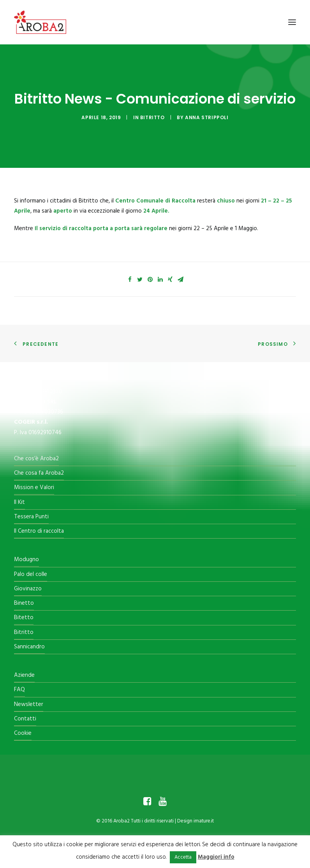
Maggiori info (216, 857)
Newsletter (29, 704)
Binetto (24, 603)
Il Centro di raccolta (39, 531)
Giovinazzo (28, 589)
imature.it (204, 821)
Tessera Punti (31, 517)
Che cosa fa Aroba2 (39, 473)
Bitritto (152, 117)
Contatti (25, 719)
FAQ (19, 690)
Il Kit (19, 502)
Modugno (26, 560)
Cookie (23, 733)
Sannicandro (29, 647)
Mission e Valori (34, 488)
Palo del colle (31, 574)
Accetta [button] (183, 857)
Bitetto (24, 618)
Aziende (24, 675)
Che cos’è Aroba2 (36, 459)
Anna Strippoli (207, 117)
